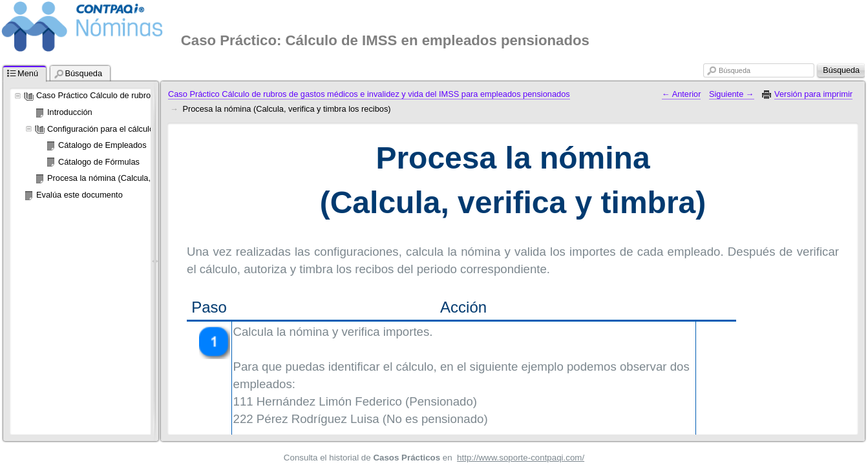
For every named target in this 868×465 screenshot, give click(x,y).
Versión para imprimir (813, 94)
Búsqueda (735, 70)
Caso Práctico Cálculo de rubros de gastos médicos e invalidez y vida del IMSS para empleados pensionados (369, 94)
